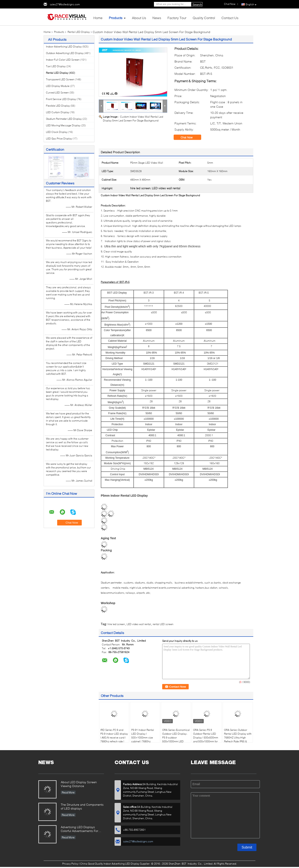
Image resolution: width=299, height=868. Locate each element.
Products (116, 18)
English (251, 4)
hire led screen (116, 624)
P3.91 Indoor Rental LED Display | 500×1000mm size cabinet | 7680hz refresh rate (143, 738)
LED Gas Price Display (59, 139)
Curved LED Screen (57, 93)
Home (98, 18)
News (157, 18)
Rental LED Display (79, 32)
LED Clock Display (57, 132)
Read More (68, 792)
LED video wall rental (139, 624)
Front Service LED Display (61, 99)
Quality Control (204, 18)
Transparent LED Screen (60, 79)
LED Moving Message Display (63, 125)
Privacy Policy (70, 864)
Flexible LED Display (58, 106)
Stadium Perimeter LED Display (64, 119)
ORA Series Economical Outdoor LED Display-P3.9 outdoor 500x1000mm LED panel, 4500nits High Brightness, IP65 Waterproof (176, 741)
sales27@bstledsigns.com (65, 4)
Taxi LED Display (56, 66)
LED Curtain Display (58, 112)
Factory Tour (177, 18)
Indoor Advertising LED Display (64, 47)
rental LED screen (163, 624)
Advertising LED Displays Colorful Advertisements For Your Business (80, 829)
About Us (139, 18)
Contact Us (230, 18)
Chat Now (190, 137)
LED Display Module (58, 86)
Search (197, 5)
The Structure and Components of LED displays (82, 806)
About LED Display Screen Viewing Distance (79, 784)
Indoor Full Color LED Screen (63, 60)
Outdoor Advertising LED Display (65, 53)
